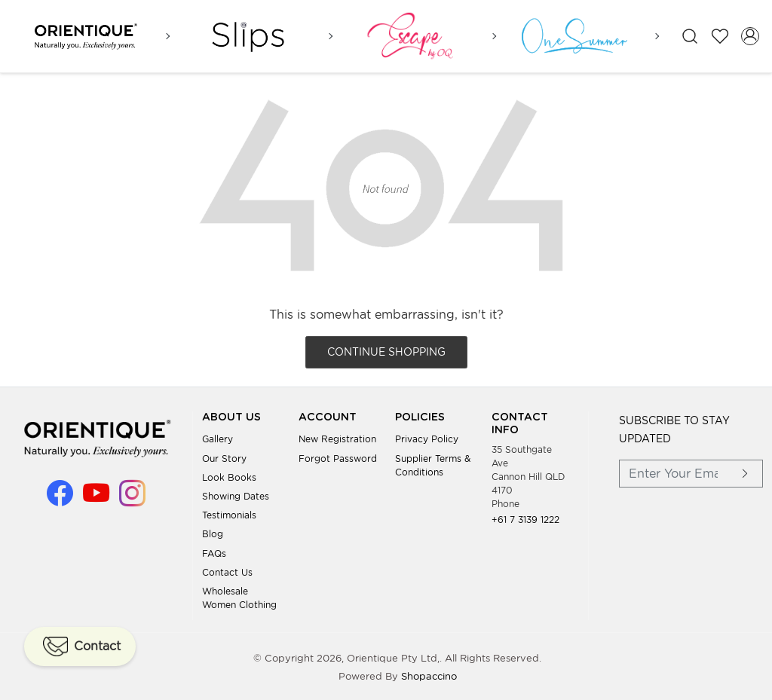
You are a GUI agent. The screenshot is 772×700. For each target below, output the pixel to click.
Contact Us (227, 571)
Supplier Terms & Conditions (433, 464)
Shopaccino (429, 675)
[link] (690, 36)
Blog (213, 532)
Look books (229, 476)
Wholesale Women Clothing (239, 596)
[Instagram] (132, 498)
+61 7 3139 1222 (525, 518)
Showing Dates (236, 495)
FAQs (214, 552)
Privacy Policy (427, 437)
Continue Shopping (386, 350)
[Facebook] (60, 498)
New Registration (337, 437)
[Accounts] (750, 35)
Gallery (218, 437)
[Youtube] (96, 498)
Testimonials (229, 514)
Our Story (224, 457)
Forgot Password (338, 457)
